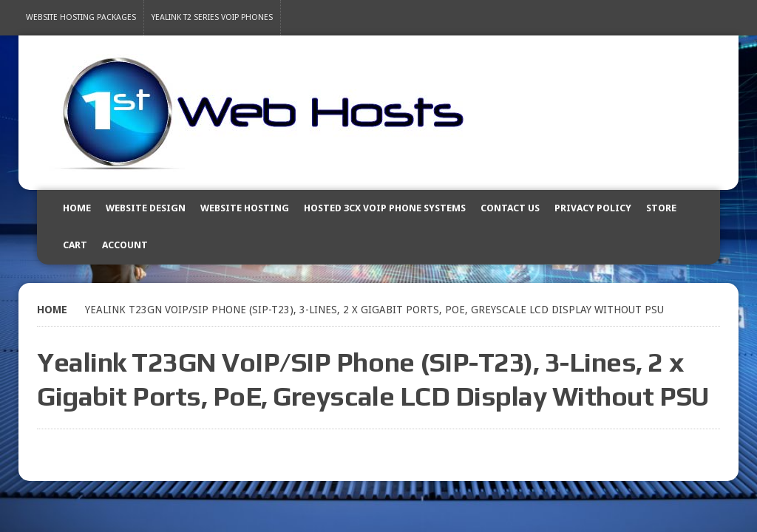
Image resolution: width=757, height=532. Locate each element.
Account (125, 245)
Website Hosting (245, 208)
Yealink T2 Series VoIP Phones (212, 17)
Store (661, 208)
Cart (75, 245)
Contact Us (510, 208)
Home (77, 208)
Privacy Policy (593, 208)
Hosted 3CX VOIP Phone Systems (385, 208)
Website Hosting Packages (81, 17)
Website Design (146, 208)
